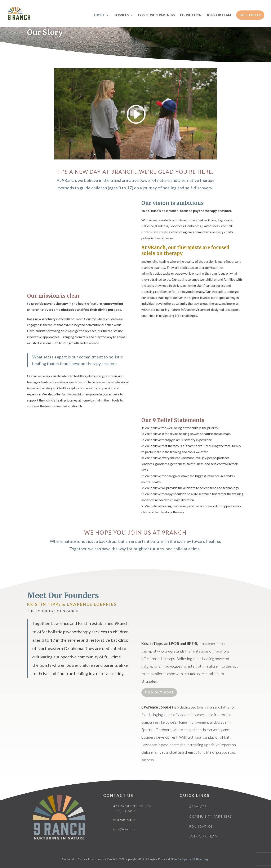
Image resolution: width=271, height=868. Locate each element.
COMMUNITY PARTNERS (156, 15)
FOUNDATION (191, 15)
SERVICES (121, 15)
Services (198, 807)
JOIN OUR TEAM (219, 15)
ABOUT (99, 15)
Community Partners (211, 816)
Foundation (201, 826)
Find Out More (159, 692)
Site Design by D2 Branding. (190, 859)
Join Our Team (204, 836)
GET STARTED (250, 15)
